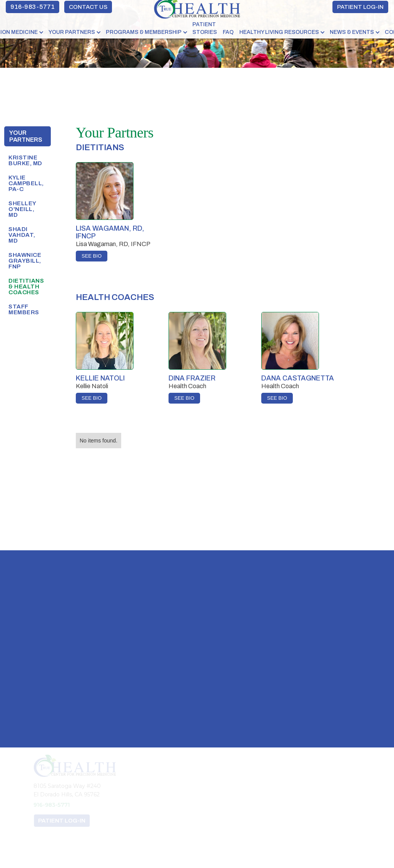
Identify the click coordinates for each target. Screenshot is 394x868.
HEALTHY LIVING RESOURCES (279, 32)
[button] (75, 32)
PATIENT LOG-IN (360, 7)
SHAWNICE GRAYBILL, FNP (25, 261)
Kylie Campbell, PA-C (26, 183)
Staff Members (24, 309)
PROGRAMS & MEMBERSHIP (144, 32)
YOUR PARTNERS (72, 32)
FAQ (228, 32)
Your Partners (26, 136)
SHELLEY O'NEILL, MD (22, 209)
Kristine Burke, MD (25, 160)
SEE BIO (92, 256)
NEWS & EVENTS (352, 32)
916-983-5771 (33, 7)
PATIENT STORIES (205, 28)
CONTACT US (88, 7)
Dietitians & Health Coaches (26, 287)
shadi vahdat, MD (22, 235)
